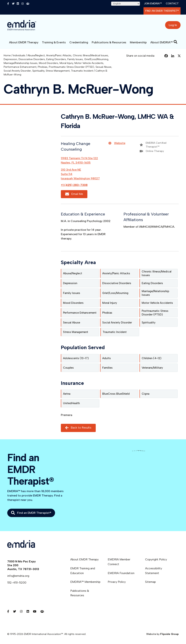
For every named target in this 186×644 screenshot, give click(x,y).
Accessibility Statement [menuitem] (154, 571)
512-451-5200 (17, 583)
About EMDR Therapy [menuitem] (84, 559)
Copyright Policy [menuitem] (156, 559)
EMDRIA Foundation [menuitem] (121, 573)
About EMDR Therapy (24, 42)
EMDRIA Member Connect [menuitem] (119, 562)
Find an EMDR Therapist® (162, 11)
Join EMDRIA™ (153, 4)
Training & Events (54, 42)
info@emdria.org (18, 576)
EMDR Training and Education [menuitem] (83, 571)
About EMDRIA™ (162, 42)
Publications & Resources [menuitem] (80, 593)
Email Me (74, 194)
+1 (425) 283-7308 (74, 185)
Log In (173, 25)
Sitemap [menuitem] (150, 582)
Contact (172, 4)
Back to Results (78, 428)
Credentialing (79, 42)
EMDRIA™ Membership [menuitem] (85, 582)
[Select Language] (126, 4)
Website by (162, 634)
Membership (138, 42)
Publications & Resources (109, 42)
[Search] (175, 42)
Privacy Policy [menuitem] (117, 582)
